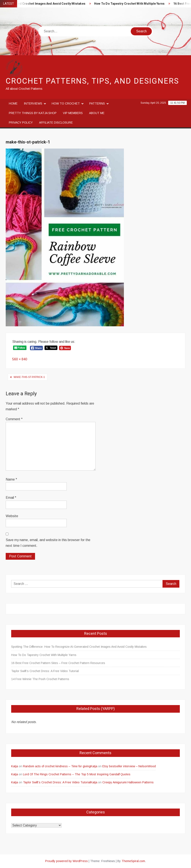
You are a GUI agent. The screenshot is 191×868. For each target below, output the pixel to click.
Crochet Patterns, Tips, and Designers (92, 81)
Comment (14, 419)
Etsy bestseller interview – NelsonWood (129, 766)
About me (97, 113)
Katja (15, 766)
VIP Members (73, 113)
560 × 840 (20, 359)
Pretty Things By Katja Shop (33, 113)
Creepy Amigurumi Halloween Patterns (128, 782)
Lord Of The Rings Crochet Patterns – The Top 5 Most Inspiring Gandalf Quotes (77, 774)
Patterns (97, 103)
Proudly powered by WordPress (66, 861)
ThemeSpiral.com (133, 861)
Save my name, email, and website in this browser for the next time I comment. (48, 543)
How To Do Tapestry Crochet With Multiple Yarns (134, 4)
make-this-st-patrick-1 (29, 377)
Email (11, 498)
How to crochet (66, 103)
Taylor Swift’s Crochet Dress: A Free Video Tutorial (45, 671)
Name (11, 479)
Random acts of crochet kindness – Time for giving (57, 766)
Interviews (33, 103)
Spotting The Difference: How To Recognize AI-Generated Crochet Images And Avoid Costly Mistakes (79, 647)
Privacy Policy (21, 123)
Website (12, 516)
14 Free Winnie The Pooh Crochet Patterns (40, 679)
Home (13, 103)
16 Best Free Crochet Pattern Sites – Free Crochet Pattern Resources (58, 663)
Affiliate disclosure (56, 123)
